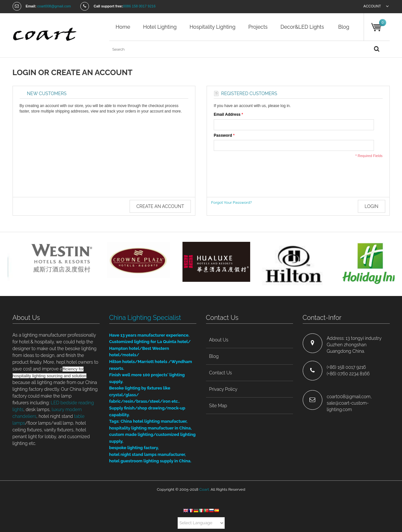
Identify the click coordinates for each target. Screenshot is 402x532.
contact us (221, 373)
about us (219, 340)
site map (218, 406)
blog (344, 27)
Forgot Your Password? (231, 202)
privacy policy (223, 389)
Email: (31, 6)
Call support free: (108, 6)
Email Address (227, 115)
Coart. (204, 489)
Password (223, 136)
